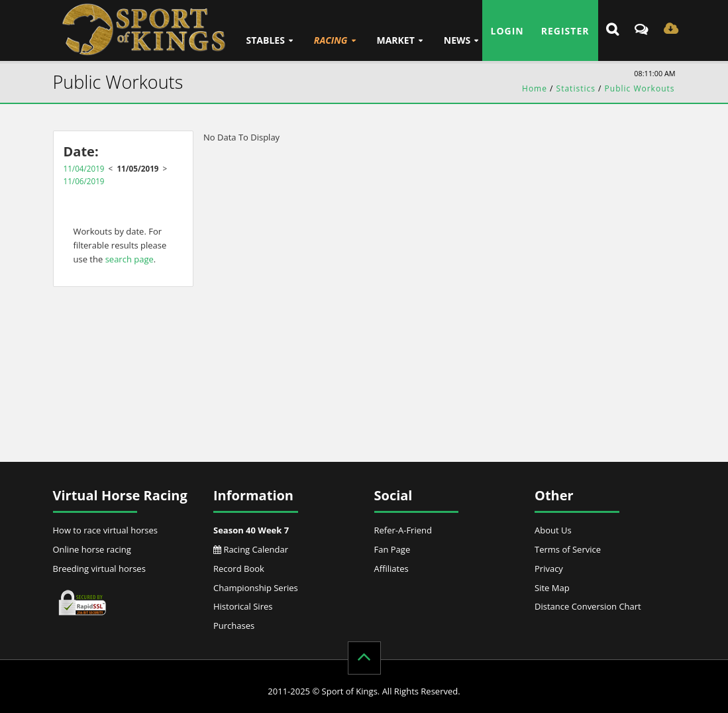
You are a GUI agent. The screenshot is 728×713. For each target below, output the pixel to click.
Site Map (552, 588)
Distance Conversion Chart (588, 606)
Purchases (234, 626)
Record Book (239, 569)
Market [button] (395, 40)
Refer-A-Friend (403, 530)
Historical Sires (243, 606)
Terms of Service (568, 549)
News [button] (457, 40)
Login (507, 31)
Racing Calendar (251, 549)
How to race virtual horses (106, 530)
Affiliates (391, 569)
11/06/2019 (84, 181)
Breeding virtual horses (99, 569)
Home (535, 88)
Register (565, 31)
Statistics (576, 88)
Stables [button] (266, 40)
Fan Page (392, 549)
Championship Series (256, 588)
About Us (553, 530)
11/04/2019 (84, 168)
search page (130, 259)
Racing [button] (331, 40)
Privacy (549, 569)
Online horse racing (92, 549)
